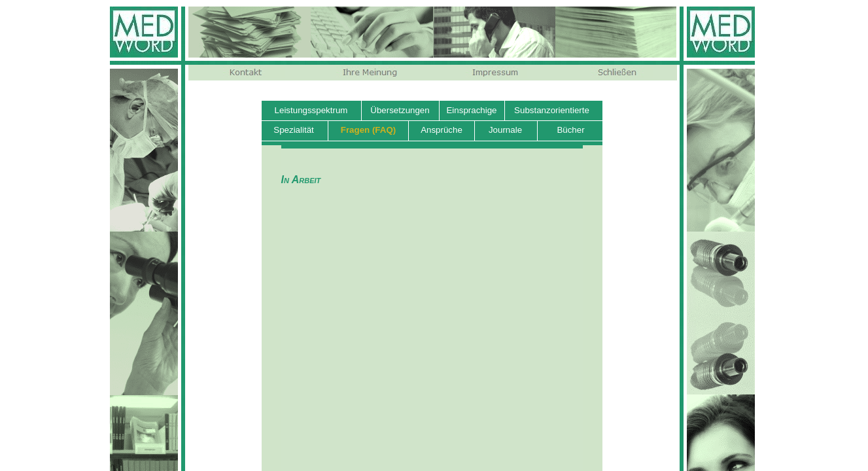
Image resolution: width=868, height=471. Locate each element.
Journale (505, 130)
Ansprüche (442, 130)
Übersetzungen (400, 110)
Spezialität (294, 130)
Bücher (570, 130)
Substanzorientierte (552, 110)
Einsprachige (471, 110)
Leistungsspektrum (311, 110)
